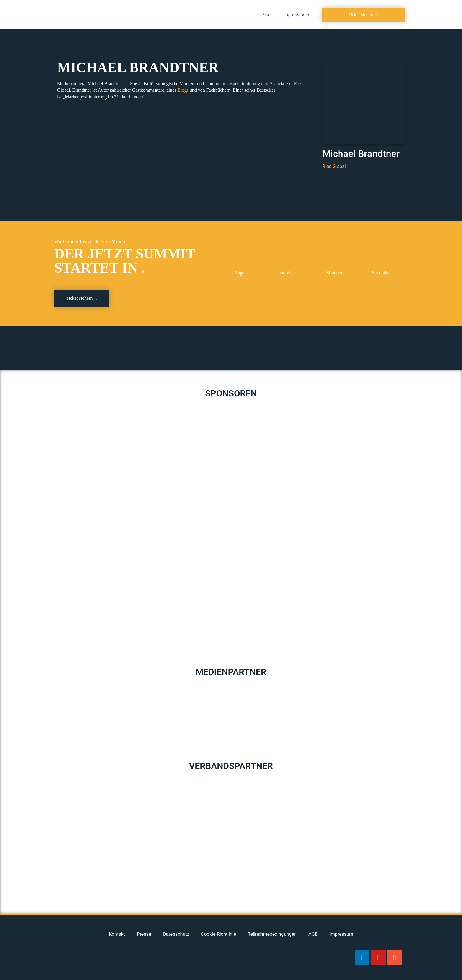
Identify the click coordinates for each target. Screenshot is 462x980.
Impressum (341, 934)
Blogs (183, 90)
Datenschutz (176, 934)
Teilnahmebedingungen (272, 934)
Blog (266, 15)
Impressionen (297, 15)
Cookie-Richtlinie (218, 934)
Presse (144, 934)
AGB (313, 934)
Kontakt (117, 934)
